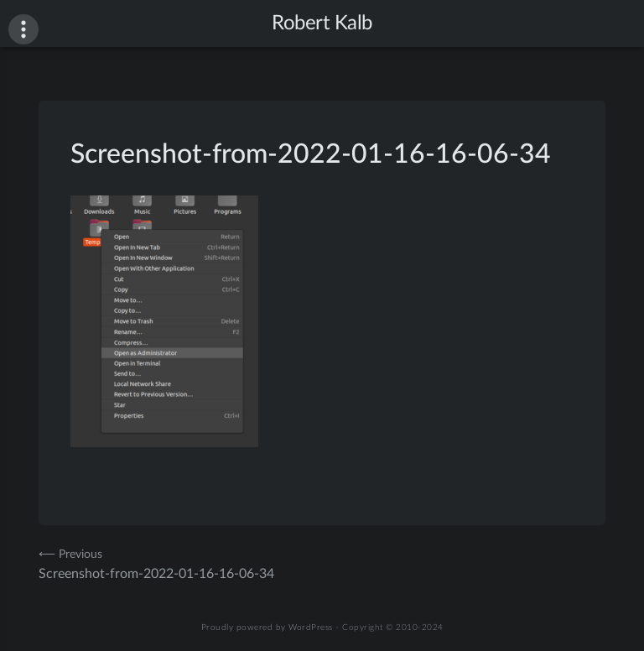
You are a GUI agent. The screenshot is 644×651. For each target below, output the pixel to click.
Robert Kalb (322, 23)
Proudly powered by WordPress (267, 628)
